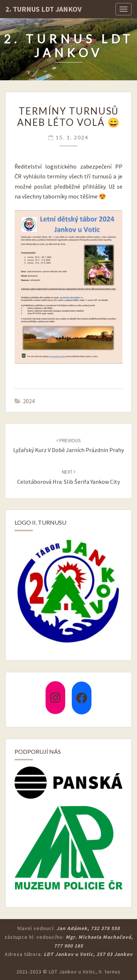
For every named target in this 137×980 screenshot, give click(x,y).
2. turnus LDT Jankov (44, 9)
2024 (29, 401)
